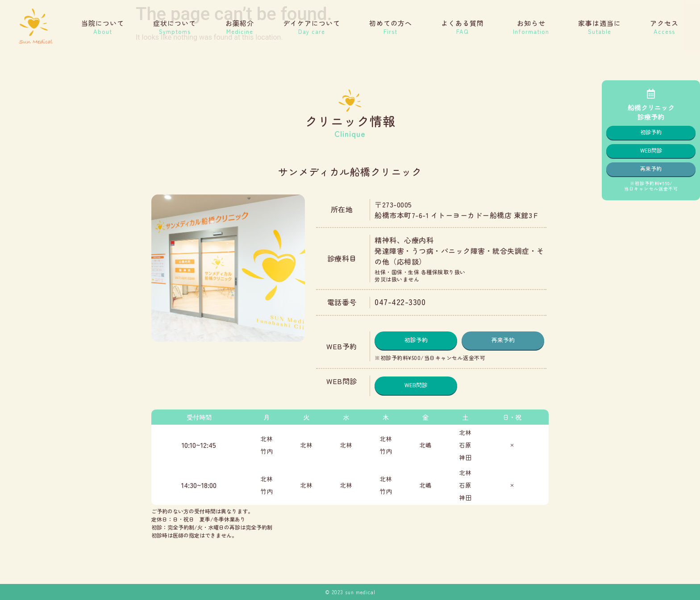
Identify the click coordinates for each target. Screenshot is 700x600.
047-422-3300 (400, 302)
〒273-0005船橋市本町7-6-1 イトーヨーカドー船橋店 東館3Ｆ (457, 210)
